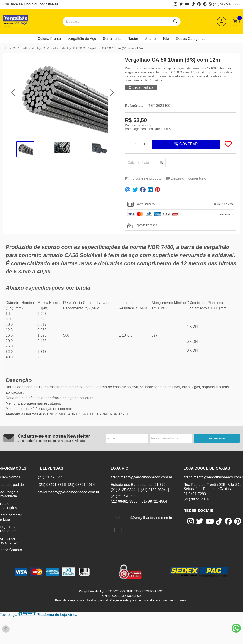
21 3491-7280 (195, 494)
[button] (13, 93)
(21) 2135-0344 (50, 477)
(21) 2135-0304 (153, 490)
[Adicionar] (144, 144)
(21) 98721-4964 (81, 485)
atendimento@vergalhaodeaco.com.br (68, 492)
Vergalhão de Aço (82, 39)
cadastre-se (49, 4)
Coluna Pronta (49, 39)
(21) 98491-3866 (224, 4)
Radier (133, 39)
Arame (150, 39)
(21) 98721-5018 (197, 499)
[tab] (181, 204)
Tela (166, 39)
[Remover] (128, 144)
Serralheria (112, 39)
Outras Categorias (191, 39)
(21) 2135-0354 (123, 496)
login (30, 4)
